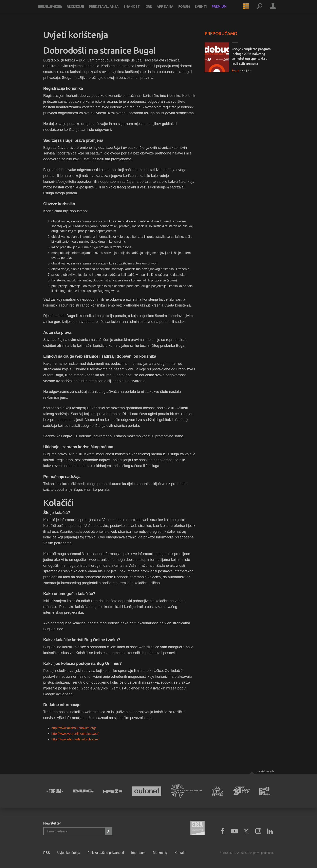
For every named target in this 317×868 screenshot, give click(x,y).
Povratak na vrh (265, 771)
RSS (47, 853)
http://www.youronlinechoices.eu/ (75, 734)
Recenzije (81, 11)
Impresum (138, 853)
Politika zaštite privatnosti (106, 853)
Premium (225, 11)
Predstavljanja (109, 11)
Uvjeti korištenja (69, 853)
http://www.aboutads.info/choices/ (75, 739)
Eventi (206, 11)
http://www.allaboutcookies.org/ (74, 728)
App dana (171, 11)
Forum (190, 11)
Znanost (137, 11)
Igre (154, 11)
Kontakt (180, 853)
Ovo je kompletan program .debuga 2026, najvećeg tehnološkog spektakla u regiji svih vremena (251, 56)
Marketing (160, 853)
